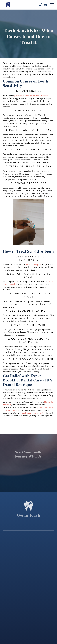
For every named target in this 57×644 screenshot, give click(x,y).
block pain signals (33, 264)
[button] (52, 5)
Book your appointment (32, 413)
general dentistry (45, 407)
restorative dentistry (12, 410)
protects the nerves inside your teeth (31, 96)
